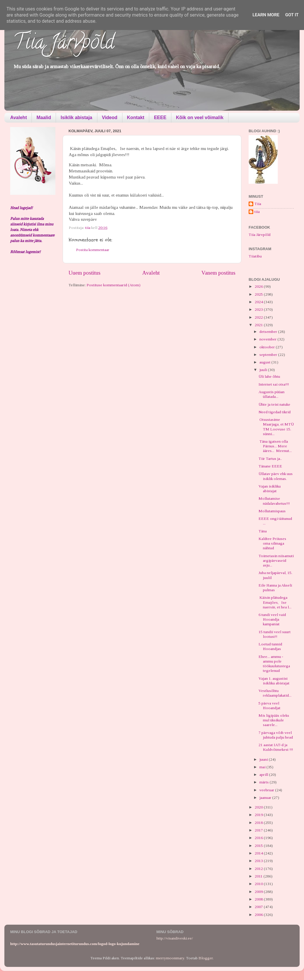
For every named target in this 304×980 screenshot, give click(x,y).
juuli (264, 370)
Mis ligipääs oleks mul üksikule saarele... (274, 720)
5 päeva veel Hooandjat (269, 706)
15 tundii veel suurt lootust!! (275, 634)
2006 (259, 915)
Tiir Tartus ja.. (270, 459)
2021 (259, 325)
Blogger (206, 958)
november (268, 339)
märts (265, 782)
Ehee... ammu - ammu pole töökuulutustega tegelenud (274, 664)
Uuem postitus (85, 273)
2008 (259, 899)
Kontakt (136, 118)
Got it (292, 15)
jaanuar (266, 798)
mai (263, 767)
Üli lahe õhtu (269, 376)
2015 (259, 846)
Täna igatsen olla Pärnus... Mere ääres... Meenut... (275, 446)
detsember (269, 332)
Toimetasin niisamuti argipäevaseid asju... (276, 560)
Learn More (266, 15)
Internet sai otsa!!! (274, 384)
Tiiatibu (255, 256)
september (269, 355)
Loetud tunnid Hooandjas (270, 646)
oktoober (268, 347)
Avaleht (19, 118)
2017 (259, 830)
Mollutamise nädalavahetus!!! (274, 501)
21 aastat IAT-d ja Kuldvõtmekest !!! (276, 747)
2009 (259, 892)
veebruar (267, 790)
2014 (259, 853)
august (265, 362)
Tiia (258, 204)
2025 (259, 294)
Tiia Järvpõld (64, 44)
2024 (259, 302)
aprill (264, 775)
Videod (110, 118)
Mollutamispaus (272, 511)
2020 (259, 807)
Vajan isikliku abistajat (270, 489)
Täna (263, 531)
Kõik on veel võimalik (200, 118)
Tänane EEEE (270, 466)
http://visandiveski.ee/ (175, 938)
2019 (259, 815)
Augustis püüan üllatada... (272, 394)
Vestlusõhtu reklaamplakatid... (275, 693)
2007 (259, 907)
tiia (257, 212)
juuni (264, 759)
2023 (259, 309)
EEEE (160, 118)
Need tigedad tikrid (275, 412)
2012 (259, 869)
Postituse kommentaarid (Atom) (114, 285)
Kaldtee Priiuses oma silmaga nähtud (272, 543)
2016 (259, 838)
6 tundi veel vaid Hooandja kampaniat (272, 619)
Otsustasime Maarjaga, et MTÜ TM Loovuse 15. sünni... (276, 427)
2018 (259, 823)
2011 (259, 876)
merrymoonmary (170, 958)
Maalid (44, 118)
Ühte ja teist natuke (274, 404)
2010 (259, 884)
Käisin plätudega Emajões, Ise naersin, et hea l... (275, 602)
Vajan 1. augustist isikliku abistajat (274, 681)
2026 (259, 286)
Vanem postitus (218, 273)
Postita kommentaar (93, 250)
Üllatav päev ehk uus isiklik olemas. (276, 476)
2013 (259, 861)
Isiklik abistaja (77, 118)
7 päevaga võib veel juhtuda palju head (276, 735)
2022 (259, 317)
